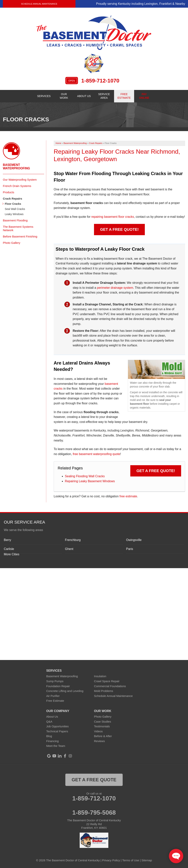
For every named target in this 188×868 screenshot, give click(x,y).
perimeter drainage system (115, 288)
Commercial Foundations (110, 686)
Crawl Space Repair (107, 681)
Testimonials (102, 726)
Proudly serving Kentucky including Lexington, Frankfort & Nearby (141, 4)
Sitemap (147, 860)
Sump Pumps (55, 681)
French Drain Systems (17, 186)
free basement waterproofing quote (96, 454)
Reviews (99, 741)
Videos (98, 731)
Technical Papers (57, 731)
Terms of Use (131, 860)
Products (9, 192)
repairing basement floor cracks (113, 217)
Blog (49, 736)
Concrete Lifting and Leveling (65, 691)
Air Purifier (53, 696)
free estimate (128, 496)
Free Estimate (55, 701)
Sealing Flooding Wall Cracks (85, 476)
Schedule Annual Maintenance (39, 4)
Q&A (49, 722)
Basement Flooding (15, 220)
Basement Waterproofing (16, 167)
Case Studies (103, 722)
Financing (52, 741)
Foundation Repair (58, 686)
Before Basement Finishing (20, 236)
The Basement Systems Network (18, 228)
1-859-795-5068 (94, 813)
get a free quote (94, 780)
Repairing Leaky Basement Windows (90, 481)
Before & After (103, 736)
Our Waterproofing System (20, 180)
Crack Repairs (13, 199)
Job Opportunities (58, 726)
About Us (52, 717)
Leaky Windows (14, 214)
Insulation (100, 676)
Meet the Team (56, 746)
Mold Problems (104, 691)
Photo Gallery (12, 243)
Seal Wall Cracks (15, 209)
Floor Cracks (13, 204)
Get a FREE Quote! (119, 229)
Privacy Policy (111, 860)
